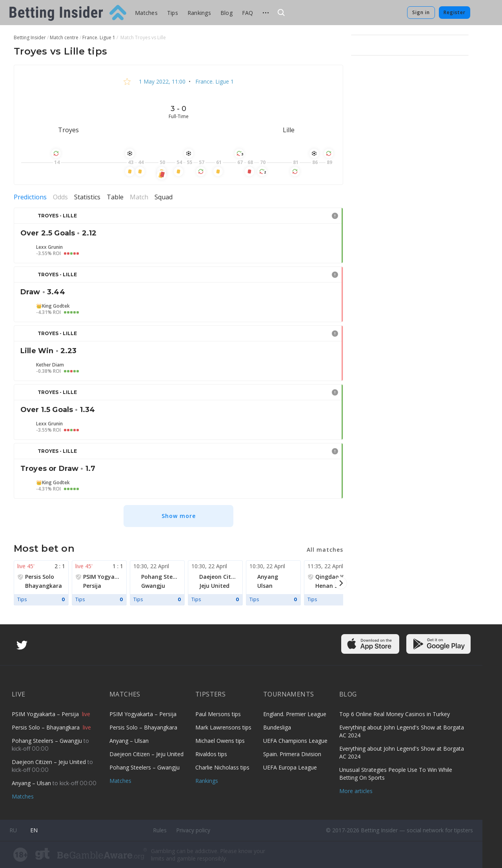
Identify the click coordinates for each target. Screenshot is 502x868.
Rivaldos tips (211, 754)
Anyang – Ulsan (32, 783)
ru (13, 830)
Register (455, 12)
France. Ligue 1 (214, 81)
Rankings (199, 13)
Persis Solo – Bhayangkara (46, 727)
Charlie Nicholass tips (222, 767)
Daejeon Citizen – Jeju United (50, 762)
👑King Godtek (53, 306)
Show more (179, 516)
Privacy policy (193, 830)
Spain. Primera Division (292, 754)
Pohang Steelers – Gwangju (48, 741)
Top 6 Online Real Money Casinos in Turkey (395, 714)
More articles (356, 791)
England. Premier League (295, 714)
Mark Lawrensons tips (223, 727)
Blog (226, 13)
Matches (146, 13)
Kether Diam (50, 365)
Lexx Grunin (49, 247)
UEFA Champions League (295, 741)
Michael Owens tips (220, 741)
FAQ (248, 13)
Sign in (421, 12)
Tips (173, 13)
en (34, 830)
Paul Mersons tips (218, 714)
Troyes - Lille (57, 216)
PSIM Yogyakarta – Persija (46, 714)
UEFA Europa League (290, 767)
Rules (160, 830)
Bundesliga (277, 727)
